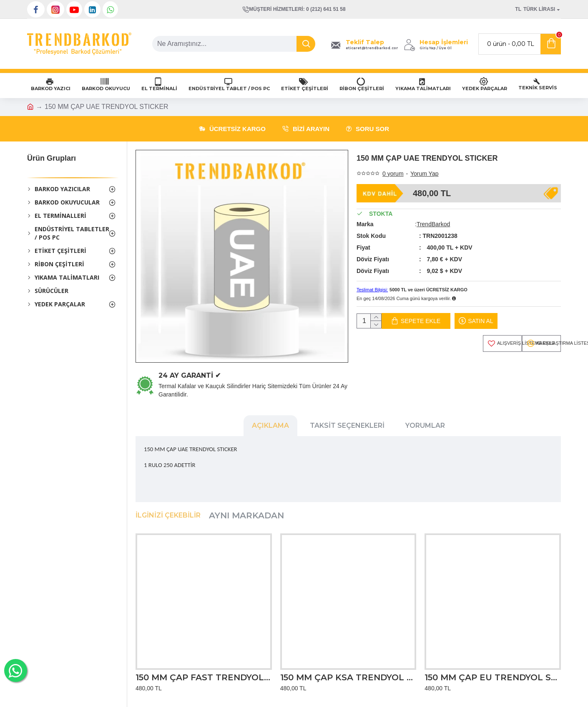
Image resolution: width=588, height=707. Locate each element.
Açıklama (270, 425)
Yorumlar (425, 425)
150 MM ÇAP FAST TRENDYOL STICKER (204, 669)
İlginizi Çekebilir (168, 507)
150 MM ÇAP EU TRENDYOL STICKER (493, 669)
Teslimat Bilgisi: (372, 290)
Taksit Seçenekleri (347, 425)
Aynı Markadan (246, 508)
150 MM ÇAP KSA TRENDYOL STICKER (348, 669)
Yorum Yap (424, 174)
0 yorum (393, 174)
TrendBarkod (433, 224)
